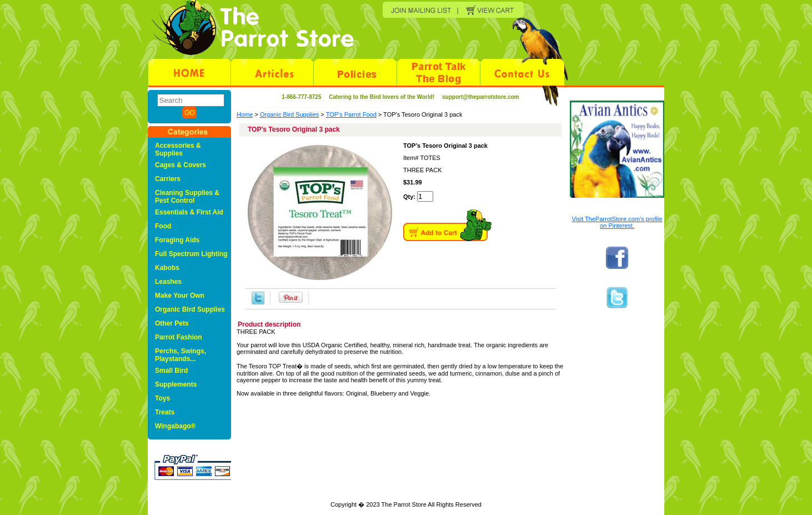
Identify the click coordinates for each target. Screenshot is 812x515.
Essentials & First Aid (189, 212)
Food (163, 226)
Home (245, 114)
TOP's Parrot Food (351, 114)
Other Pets (172, 323)
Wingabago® (175, 426)
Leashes (168, 282)
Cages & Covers (181, 165)
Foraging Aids (177, 240)
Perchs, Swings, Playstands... (181, 355)
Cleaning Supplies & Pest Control (187, 197)
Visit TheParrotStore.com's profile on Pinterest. (617, 222)
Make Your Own (180, 296)
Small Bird (171, 371)
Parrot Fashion (179, 337)
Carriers (168, 179)
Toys (162, 398)
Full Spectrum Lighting (191, 254)
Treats (165, 412)
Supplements (176, 384)
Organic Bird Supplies (289, 114)
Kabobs (167, 268)
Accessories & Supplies (178, 149)
